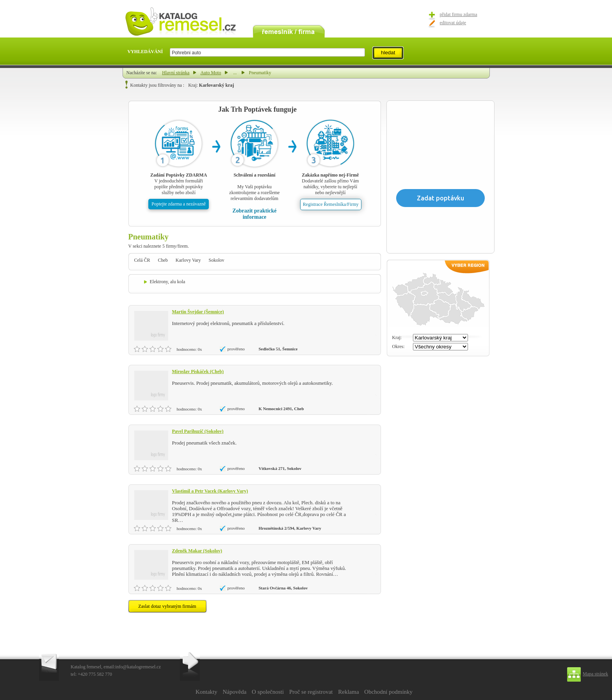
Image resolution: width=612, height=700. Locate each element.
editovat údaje (453, 23)
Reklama (348, 692)
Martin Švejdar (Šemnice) (198, 312)
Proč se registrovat (311, 692)
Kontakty (206, 692)
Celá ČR (142, 260)
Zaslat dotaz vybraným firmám (167, 606)
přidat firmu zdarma (459, 14)
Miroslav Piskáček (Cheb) (198, 371)
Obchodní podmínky (388, 692)
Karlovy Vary (188, 260)
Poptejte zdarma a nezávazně (179, 204)
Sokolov (217, 260)
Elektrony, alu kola (168, 282)
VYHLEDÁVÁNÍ (145, 52)
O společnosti (268, 692)
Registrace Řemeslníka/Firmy (331, 204)
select (364, 52)
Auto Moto (211, 73)
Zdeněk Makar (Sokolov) (197, 551)
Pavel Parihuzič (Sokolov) (198, 431)
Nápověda (234, 692)
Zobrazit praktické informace (254, 214)
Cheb (163, 260)
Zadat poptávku (440, 198)
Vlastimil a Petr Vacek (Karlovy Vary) (210, 491)
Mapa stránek (595, 674)
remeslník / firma (289, 30)
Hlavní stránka (176, 73)
